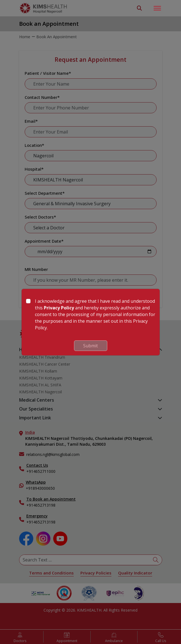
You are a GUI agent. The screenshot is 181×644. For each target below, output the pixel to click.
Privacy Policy (59, 308)
